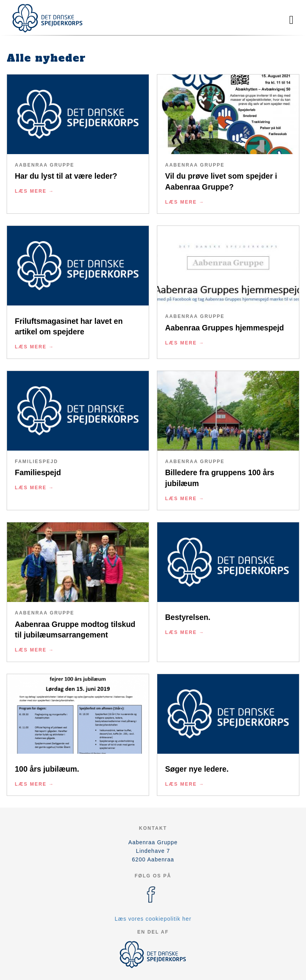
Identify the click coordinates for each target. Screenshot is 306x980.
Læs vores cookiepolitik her (153, 919)
